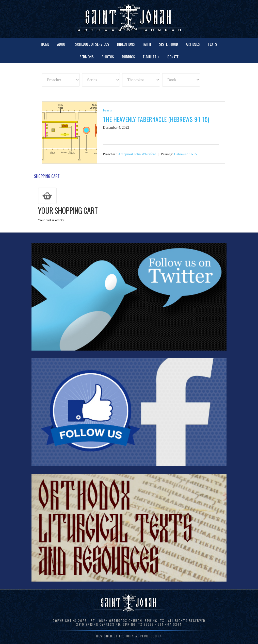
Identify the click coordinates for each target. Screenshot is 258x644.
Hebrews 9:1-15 (185, 154)
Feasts (107, 110)
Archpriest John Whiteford (137, 154)
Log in (156, 636)
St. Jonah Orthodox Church (129, 18)
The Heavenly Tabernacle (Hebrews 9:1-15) (156, 119)
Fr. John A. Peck (134, 636)
